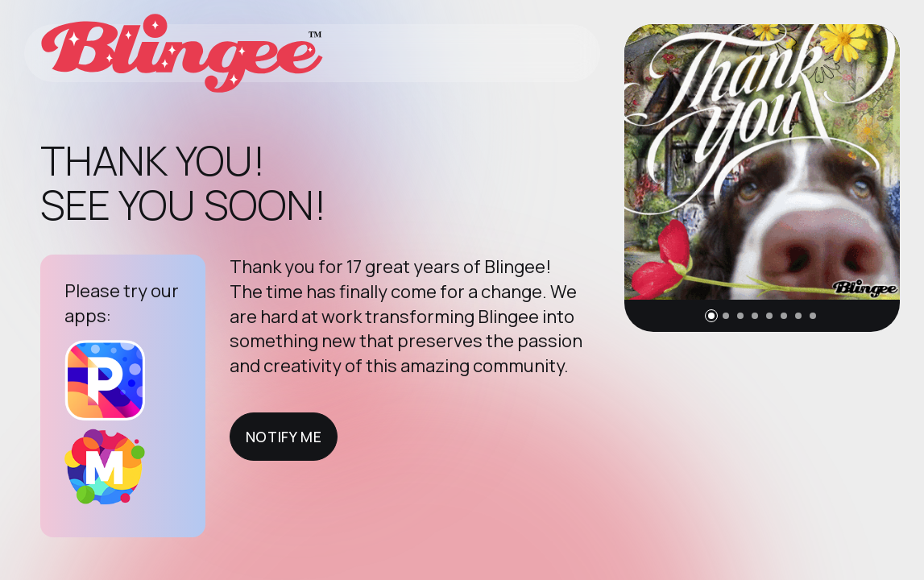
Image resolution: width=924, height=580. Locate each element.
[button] (711, 316)
